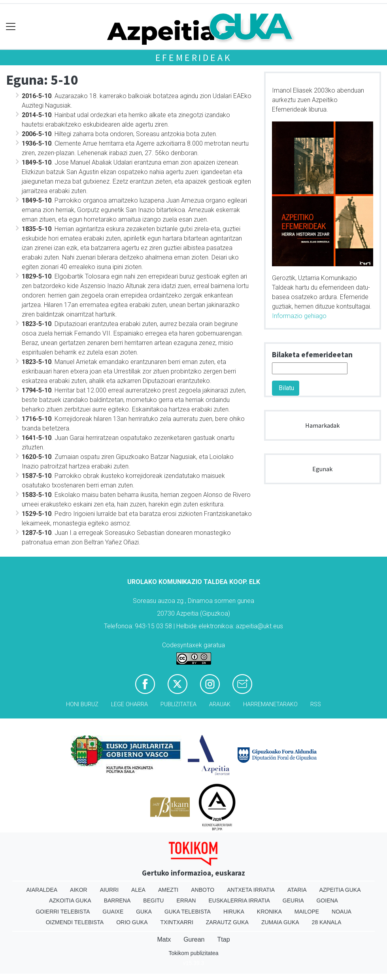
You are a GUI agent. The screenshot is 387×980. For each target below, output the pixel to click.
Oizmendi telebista (75, 922)
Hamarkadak (322, 425)
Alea (138, 890)
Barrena (117, 900)
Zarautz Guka (227, 922)
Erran (186, 900)
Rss (316, 704)
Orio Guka (132, 922)
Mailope (307, 912)
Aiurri (109, 890)
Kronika (269, 912)
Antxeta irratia (251, 890)
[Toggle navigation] (11, 27)
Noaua (342, 912)
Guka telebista (188, 912)
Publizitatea (178, 704)
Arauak (220, 704)
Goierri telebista (63, 912)
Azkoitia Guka (70, 900)
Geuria (293, 900)
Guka (144, 912)
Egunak (322, 469)
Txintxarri (177, 922)
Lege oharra (129, 704)
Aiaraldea (42, 890)
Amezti (168, 890)
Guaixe (113, 912)
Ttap (224, 939)
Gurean (194, 939)
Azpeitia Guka (340, 890)
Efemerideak (194, 58)
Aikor (79, 890)
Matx (164, 939)
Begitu (153, 900)
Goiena (327, 900)
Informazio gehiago (299, 316)
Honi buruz (82, 704)
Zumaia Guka (280, 922)
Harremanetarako (270, 704)
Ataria (297, 890)
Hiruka (234, 912)
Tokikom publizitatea (193, 953)
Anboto (203, 890)
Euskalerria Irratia (239, 900)
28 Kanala (327, 922)
